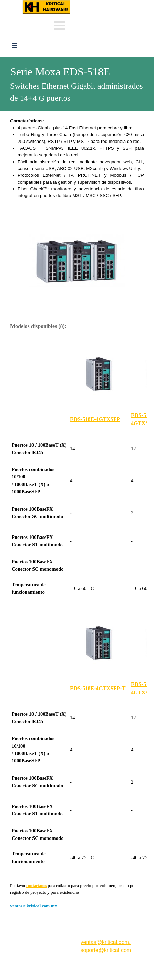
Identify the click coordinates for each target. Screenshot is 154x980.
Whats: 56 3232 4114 (97, 14)
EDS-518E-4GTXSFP (95, 419)
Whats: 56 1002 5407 (97, 25)
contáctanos (37, 886)
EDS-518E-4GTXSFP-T (98, 688)
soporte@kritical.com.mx (110, 950)
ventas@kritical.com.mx (102, 3)
